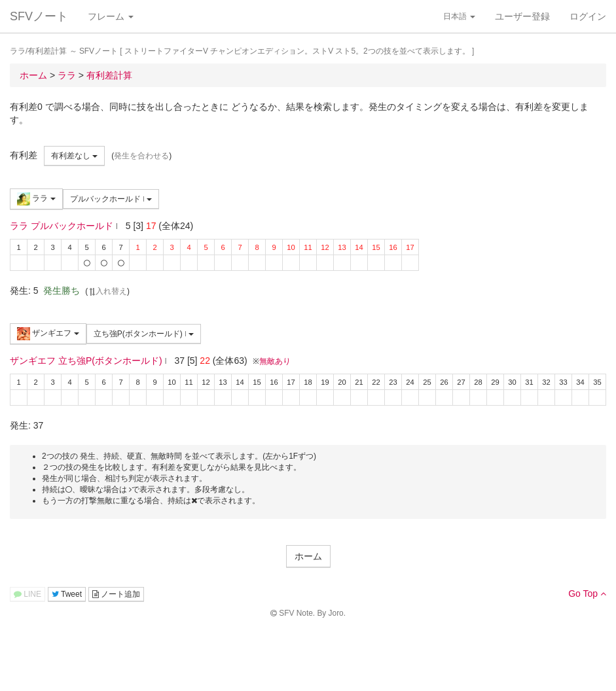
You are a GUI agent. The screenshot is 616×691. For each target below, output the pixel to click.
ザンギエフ (48, 334)
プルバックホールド (111, 199)
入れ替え (107, 291)
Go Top (587, 594)
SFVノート (39, 16)
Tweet (67, 594)
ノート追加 (116, 594)
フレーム (111, 16)
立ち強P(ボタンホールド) (144, 334)
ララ (36, 199)
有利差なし (74, 156)
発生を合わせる (141, 156)
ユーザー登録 (522, 16)
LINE (27, 594)
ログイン (588, 16)
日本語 (459, 16)
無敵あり (275, 361)
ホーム (308, 556)
